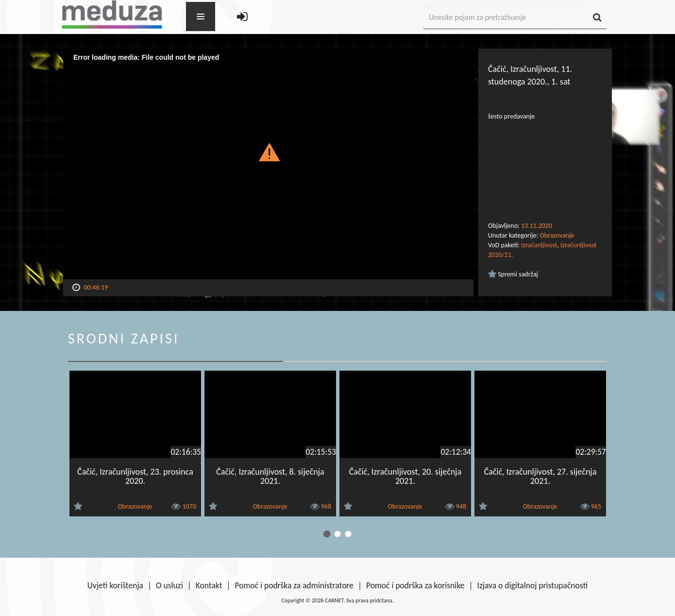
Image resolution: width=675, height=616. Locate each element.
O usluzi (169, 585)
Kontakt (209, 585)
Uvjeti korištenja (115, 585)
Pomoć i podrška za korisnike (415, 585)
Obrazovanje (557, 235)
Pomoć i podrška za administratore (294, 585)
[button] (268, 152)
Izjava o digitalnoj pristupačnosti (532, 585)
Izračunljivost (539, 245)
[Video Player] (268, 164)
